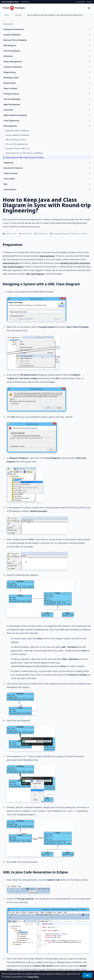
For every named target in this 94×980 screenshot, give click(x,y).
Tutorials (18, 15)
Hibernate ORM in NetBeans (17, 131)
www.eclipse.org (11, 263)
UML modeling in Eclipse (16, 140)
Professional (75, 234)
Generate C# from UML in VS (17, 149)
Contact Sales (81, 2)
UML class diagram (35, 274)
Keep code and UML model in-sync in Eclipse (25, 157)
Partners (90, 2)
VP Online (25, 2)
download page (47, 256)
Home (7, 15)
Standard (84, 234)
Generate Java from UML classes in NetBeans (24, 153)
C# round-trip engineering (16, 144)
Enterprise (66, 234)
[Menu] (89, 8)
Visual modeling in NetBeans (17, 135)
